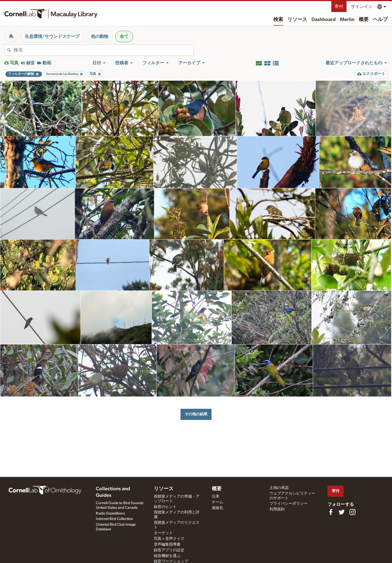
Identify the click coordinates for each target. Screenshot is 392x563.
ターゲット (163, 533)
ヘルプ (380, 20)
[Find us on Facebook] (331, 512)
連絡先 (218, 508)
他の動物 (100, 37)
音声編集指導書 (167, 544)
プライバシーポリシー (289, 504)
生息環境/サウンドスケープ (52, 37)
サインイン (362, 7)
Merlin (347, 20)
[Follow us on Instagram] (353, 512)
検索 (278, 20)
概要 (364, 20)
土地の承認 (279, 488)
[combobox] (103, 50)
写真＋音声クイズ (169, 539)
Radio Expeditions (110, 513)
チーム (218, 502)
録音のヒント (165, 507)
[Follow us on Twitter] (342, 512)
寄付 (339, 7)
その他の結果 (196, 414)
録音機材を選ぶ (167, 556)
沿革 (216, 497)
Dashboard (324, 20)
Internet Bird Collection (114, 519)
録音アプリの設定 (169, 550)
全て (124, 37)
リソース (297, 20)
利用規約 (277, 509)
